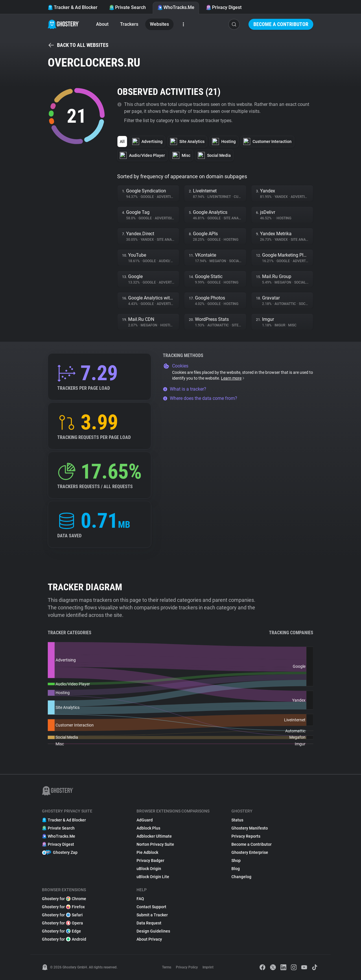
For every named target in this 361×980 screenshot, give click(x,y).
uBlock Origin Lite (153, 877)
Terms (167, 967)
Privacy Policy (187, 967)
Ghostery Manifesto (250, 828)
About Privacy (149, 939)
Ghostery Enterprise (250, 852)
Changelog (241, 877)
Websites (159, 24)
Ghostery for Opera (62, 923)
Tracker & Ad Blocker (73, 7)
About (102, 24)
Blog (236, 869)
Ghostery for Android (64, 939)
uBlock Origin (149, 869)
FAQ (140, 899)
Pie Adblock (147, 852)
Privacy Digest (224, 7)
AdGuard (145, 820)
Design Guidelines (153, 931)
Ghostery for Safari (62, 915)
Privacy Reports (246, 836)
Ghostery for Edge (61, 931)
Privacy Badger (150, 861)
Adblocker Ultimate (154, 836)
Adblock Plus (148, 828)
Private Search (127, 7)
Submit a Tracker (152, 915)
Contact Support (151, 907)
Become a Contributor (281, 24)
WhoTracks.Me (176, 7)
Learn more (233, 378)
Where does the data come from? (200, 398)
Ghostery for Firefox (63, 907)
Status (237, 820)
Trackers (129, 24)
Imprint (208, 967)
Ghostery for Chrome (64, 899)
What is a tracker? (185, 389)
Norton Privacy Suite (155, 844)
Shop (236, 861)
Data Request (149, 923)
